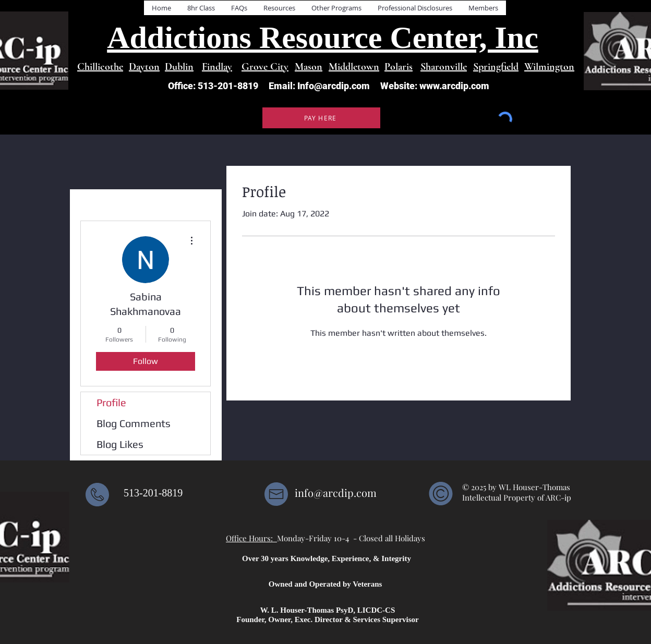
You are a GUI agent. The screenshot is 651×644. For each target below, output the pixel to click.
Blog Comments (134, 423)
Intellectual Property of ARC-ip (518, 497)
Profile (111, 402)
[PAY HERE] (321, 118)
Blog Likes (120, 444)
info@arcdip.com (336, 493)
